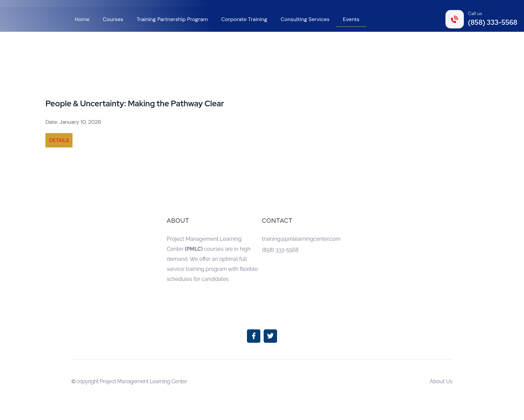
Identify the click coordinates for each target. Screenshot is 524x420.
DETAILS (59, 140)
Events (351, 19)
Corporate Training (244, 19)
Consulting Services (305, 19)
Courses (113, 19)
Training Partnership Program (172, 19)
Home (82, 19)
